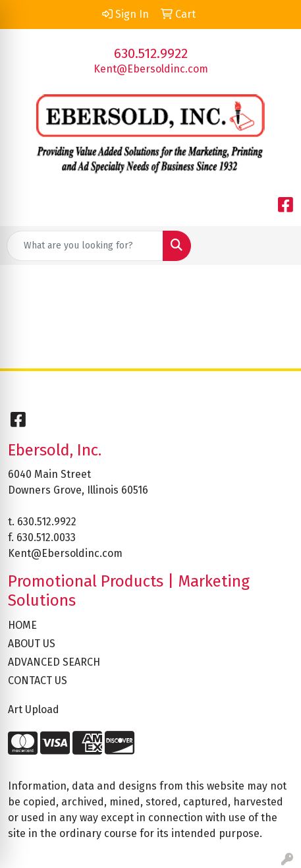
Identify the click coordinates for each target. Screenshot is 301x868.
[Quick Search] (85, 246)
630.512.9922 (151, 53)
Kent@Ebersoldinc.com (151, 69)
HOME (22, 625)
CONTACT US (38, 680)
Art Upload (34, 709)
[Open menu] (275, 246)
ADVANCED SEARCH (54, 662)
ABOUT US (32, 644)
